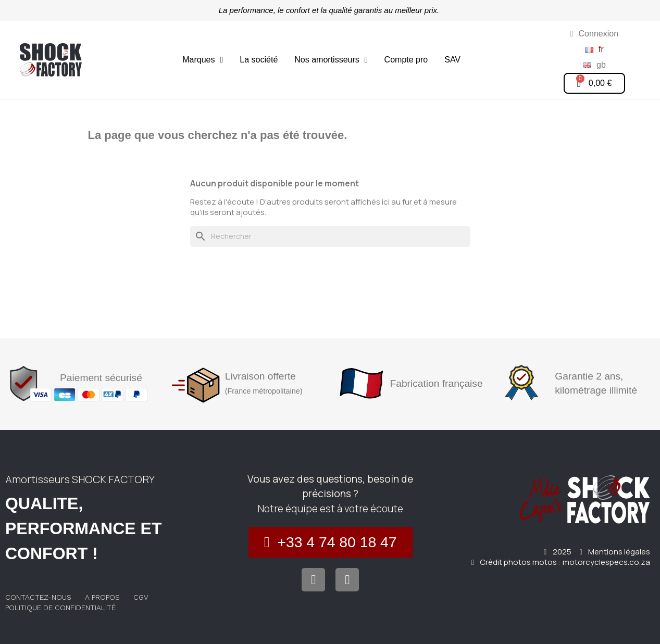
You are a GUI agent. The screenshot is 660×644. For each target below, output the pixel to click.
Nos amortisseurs (331, 60)
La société (259, 60)
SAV (452, 60)
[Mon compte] (594, 34)
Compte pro (406, 60)
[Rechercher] (330, 236)
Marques (203, 60)
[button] (331, 542)
